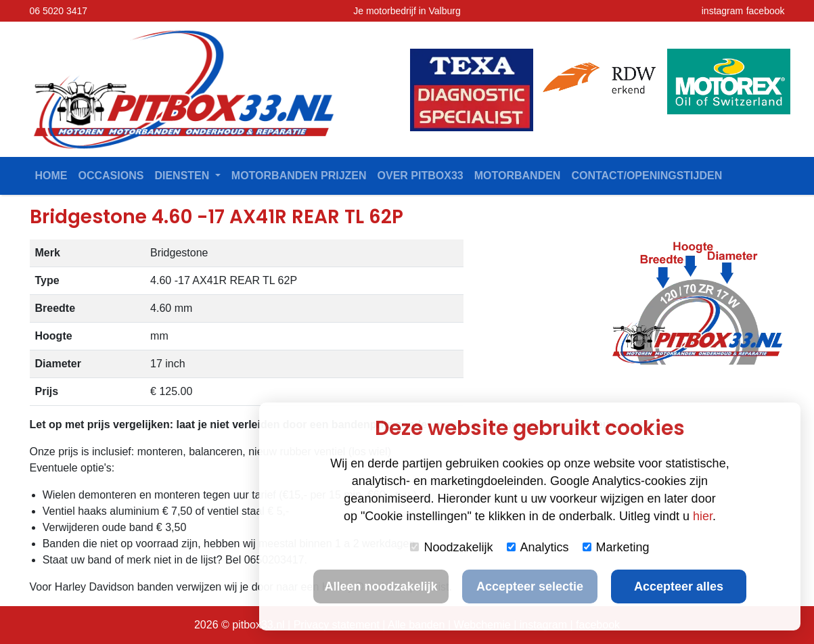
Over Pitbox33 (421, 176)
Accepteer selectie (530, 586)
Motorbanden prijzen (299, 176)
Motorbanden (518, 176)
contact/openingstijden (647, 176)
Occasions (111, 176)
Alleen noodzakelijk (381, 586)
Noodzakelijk (451, 547)
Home (51, 176)
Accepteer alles (679, 586)
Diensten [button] (183, 176)
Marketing (616, 547)
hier (703, 516)
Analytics (538, 547)
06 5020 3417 (59, 11)
